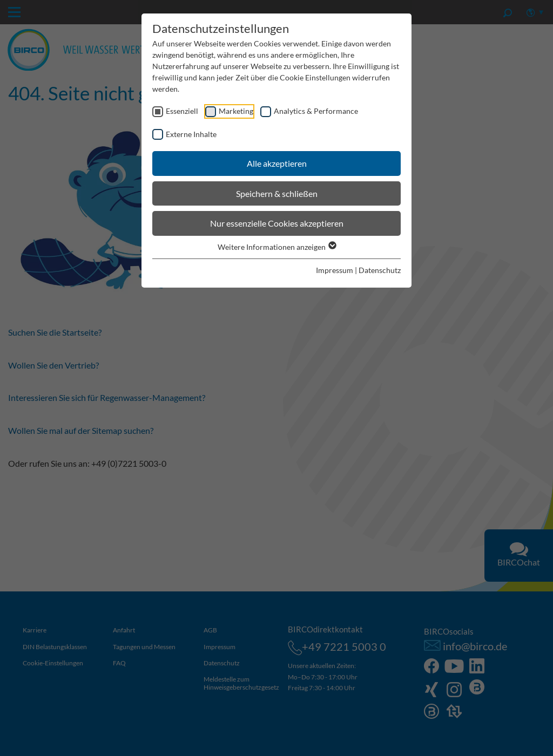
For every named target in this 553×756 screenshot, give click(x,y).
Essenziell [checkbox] (182, 111)
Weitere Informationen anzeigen (276, 247)
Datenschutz (380, 270)
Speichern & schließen (277, 193)
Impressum (335, 270)
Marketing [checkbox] (236, 111)
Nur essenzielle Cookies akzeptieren (277, 223)
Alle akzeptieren (277, 163)
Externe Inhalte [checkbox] (191, 134)
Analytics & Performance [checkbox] (316, 111)
